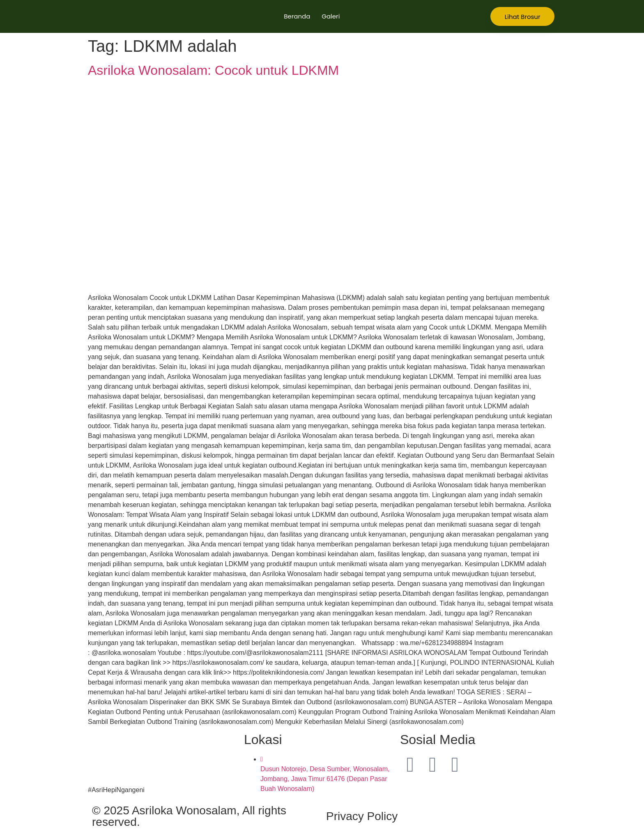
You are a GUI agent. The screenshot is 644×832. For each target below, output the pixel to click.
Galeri (331, 16)
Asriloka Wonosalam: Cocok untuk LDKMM (213, 70)
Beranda (297, 16)
